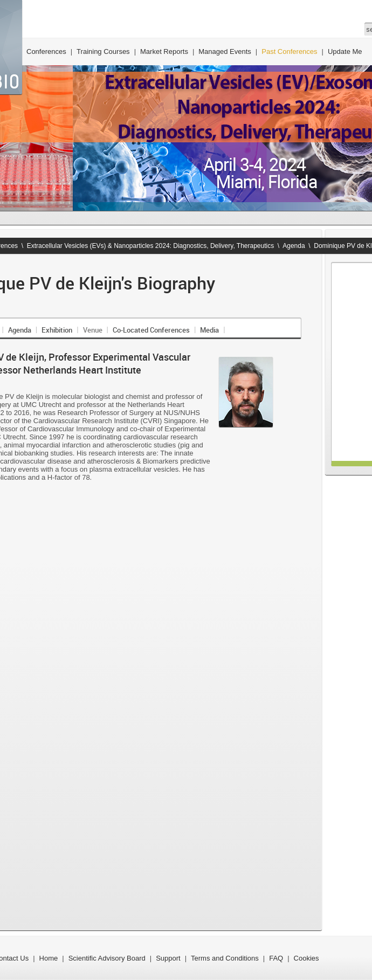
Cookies (306, 958)
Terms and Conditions (225, 958)
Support (168, 958)
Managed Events (225, 51)
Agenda (294, 246)
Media (209, 330)
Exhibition (57, 330)
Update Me (345, 51)
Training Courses (103, 51)
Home (49, 958)
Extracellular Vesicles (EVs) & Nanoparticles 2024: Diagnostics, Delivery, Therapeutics (150, 246)
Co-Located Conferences (151, 330)
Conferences (46, 51)
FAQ (276, 958)
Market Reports (164, 51)
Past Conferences (289, 51)
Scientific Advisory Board (107, 958)
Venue (93, 330)
